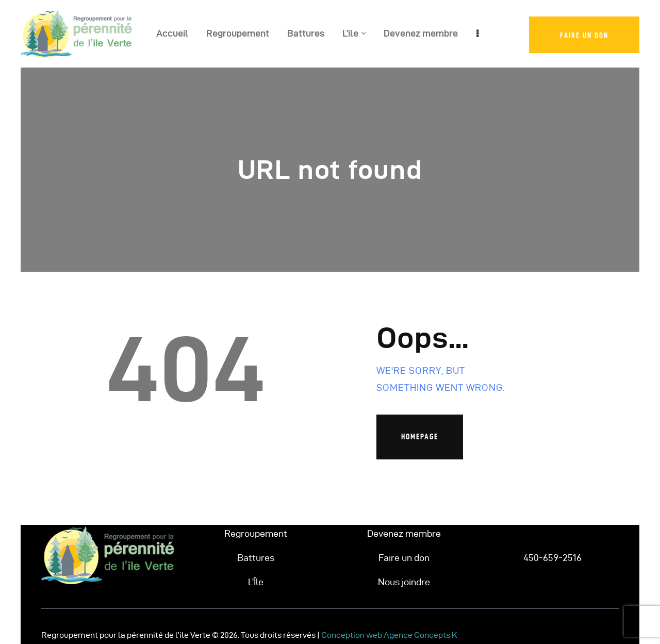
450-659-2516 (552, 558)
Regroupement (256, 533)
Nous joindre (404, 582)
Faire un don (404, 558)
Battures (256, 558)
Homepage (420, 436)
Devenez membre (404, 533)
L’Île (256, 582)
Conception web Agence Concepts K (389, 635)
